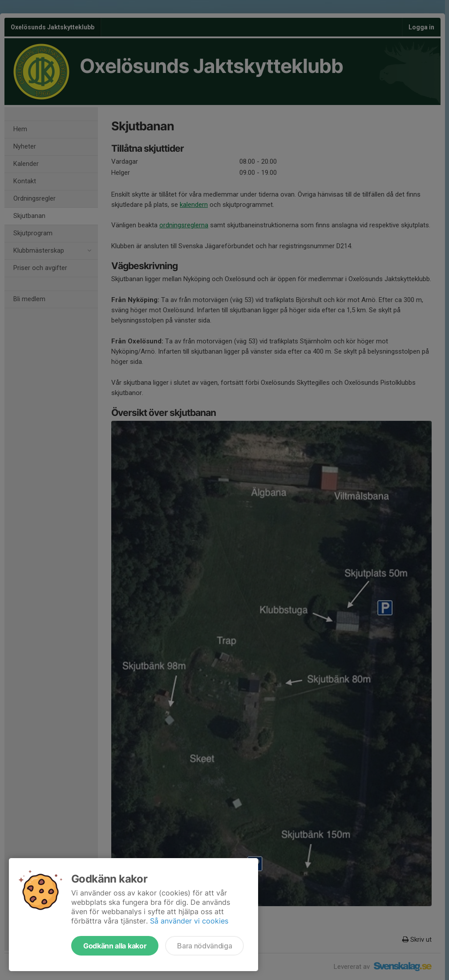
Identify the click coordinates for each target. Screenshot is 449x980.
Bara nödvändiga (204, 946)
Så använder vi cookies (189, 921)
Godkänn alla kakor (115, 946)
